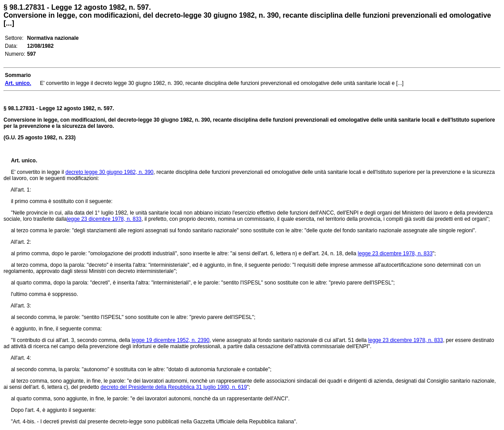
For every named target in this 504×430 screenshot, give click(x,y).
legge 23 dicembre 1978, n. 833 (104, 219)
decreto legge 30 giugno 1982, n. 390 (110, 172)
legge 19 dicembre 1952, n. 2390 (170, 340)
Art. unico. (24, 161)
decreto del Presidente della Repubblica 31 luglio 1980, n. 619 (174, 387)
